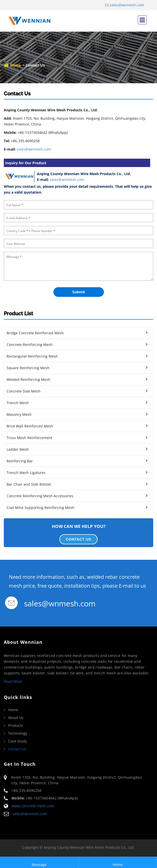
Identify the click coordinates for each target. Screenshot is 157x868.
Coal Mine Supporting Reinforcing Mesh (40, 508)
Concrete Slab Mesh (24, 391)
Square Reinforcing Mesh (28, 368)
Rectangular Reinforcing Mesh (32, 356)
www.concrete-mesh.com (33, 806)
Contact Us (17, 749)
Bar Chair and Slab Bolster (29, 484)
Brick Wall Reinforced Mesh (30, 426)
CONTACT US (78, 539)
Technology (18, 733)
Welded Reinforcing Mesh (28, 379)
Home (15, 65)
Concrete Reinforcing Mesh (30, 345)
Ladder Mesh (18, 449)
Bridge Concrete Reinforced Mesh (35, 333)
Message (39, 862)
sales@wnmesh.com (127, 5)
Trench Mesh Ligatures (26, 473)
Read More (13, 681)
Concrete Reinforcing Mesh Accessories (40, 496)
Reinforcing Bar (20, 461)
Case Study (17, 741)
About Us (16, 718)
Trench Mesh (18, 403)
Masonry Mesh (19, 414)
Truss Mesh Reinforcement (29, 438)
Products (16, 726)
